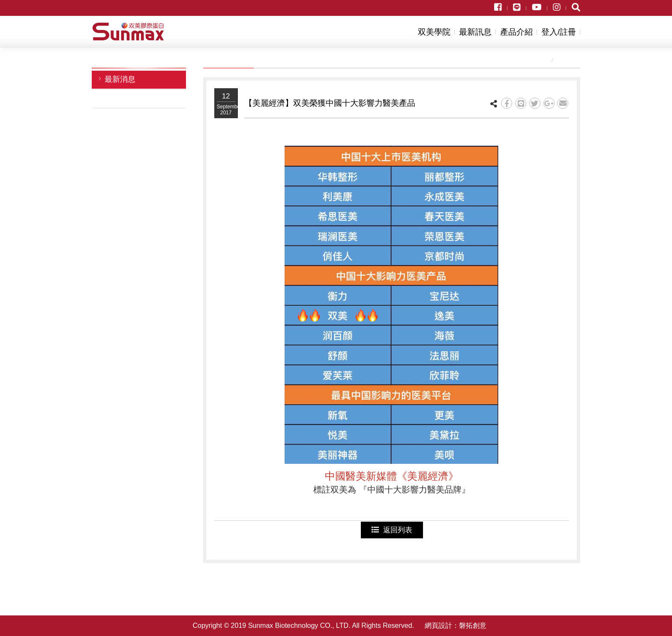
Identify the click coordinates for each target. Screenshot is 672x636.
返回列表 (392, 530)
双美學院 (434, 32)
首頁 (539, 60)
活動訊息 (120, 98)
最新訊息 (475, 32)
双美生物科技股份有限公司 (128, 31)
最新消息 (120, 79)
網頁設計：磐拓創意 (456, 626)
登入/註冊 (559, 32)
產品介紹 (516, 32)
